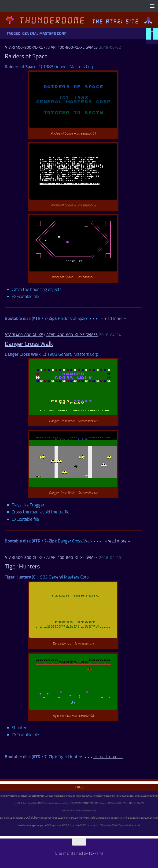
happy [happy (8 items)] (52, 803)
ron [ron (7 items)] (116, 803)
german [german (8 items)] (36, 825)
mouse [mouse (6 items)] (139, 818)
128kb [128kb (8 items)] (101, 825)
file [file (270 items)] (95, 817)
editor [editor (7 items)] (115, 818)
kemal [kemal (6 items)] (3, 796)
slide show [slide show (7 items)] (27, 803)
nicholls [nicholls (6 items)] (108, 825)
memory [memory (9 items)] (121, 818)
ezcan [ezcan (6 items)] (34, 796)
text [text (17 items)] (26, 796)
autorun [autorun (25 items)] (146, 796)
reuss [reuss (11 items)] (74, 803)
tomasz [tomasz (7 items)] (41, 796)
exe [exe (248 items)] (129, 803)
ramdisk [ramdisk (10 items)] (69, 796)
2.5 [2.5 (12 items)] (30, 796)
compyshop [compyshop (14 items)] (79, 796)
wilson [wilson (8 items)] (70, 818)
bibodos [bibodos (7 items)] (129, 825)
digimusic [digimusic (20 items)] (56, 825)
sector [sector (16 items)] (111, 803)
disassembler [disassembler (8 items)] (135, 796)
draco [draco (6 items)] (47, 803)
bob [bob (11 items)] (20, 803)
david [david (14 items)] (19, 796)
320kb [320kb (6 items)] (115, 825)
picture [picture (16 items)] (114, 796)
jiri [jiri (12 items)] (33, 803)
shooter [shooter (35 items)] (106, 796)
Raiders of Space (26, 56)
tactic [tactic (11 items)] (41, 803)
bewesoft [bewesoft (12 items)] (61, 818)
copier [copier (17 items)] (18, 818)
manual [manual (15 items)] (108, 818)
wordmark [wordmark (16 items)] (79, 818)
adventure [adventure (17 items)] (51, 818)
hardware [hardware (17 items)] (123, 796)
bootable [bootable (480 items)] (30, 817)
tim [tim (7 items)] (7, 796)
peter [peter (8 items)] (152, 796)
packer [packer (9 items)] (105, 803)
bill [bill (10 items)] (119, 803)
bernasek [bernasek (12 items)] (72, 811)
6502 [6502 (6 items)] (84, 825)
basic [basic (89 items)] (66, 825)
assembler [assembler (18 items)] (54, 796)
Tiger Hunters (22, 566)
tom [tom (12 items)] (95, 796)
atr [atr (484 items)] (99, 795)
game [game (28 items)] (43, 825)
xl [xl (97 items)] (119, 825)
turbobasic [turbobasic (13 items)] (92, 825)
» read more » (113, 318)
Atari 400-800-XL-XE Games (72, 47)
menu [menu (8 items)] (87, 818)
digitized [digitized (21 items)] (130, 818)
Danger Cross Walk (29, 344)
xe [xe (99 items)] (91, 796)
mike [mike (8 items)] (134, 803)
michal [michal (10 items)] (136, 825)
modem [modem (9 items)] (13, 796)
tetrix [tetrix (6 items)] (62, 796)
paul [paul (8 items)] (63, 803)
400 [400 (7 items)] (47, 796)
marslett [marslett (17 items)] (82, 803)
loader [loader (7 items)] (58, 803)
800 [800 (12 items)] (49, 825)
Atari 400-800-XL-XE (24, 47)
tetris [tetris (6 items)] (85, 811)
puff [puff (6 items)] (88, 796)
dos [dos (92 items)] (96, 803)
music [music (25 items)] (11, 818)
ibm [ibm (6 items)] (36, 803)
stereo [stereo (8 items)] (68, 803)
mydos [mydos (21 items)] (41, 818)
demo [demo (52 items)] (90, 803)
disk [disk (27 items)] (72, 825)
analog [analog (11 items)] (101, 818)
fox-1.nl (96, 853)
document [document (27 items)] (148, 818)
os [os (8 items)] (22, 818)
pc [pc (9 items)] (23, 796)
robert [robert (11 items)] (77, 825)
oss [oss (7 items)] (91, 818)
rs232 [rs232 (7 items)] (124, 803)
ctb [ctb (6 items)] (100, 803)
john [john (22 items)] (80, 810)
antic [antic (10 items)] (123, 825)
